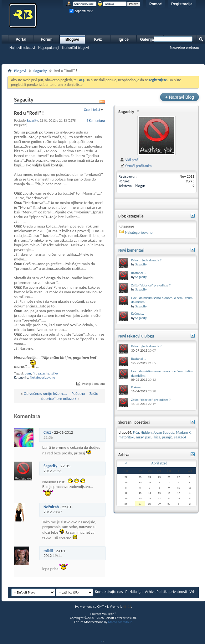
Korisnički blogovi (76, 48)
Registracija (182, 4)
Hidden (146, 432)
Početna (78, 393)
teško (54, 373)
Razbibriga (134, 592)
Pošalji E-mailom (90, 384)
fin (34, 373)
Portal (21, 39)
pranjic (167, 437)
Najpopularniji (49, 48)
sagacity (43, 373)
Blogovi (72, 39)
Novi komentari (131, 250)
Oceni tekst (92, 110)
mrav (140, 437)
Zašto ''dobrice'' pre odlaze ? (69, 396)
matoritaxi (126, 437)
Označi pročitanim (136, 166)
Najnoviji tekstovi (22, 48)
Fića (136, 432)
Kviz (98, 39)
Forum (46, 39)
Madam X (183, 432)
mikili (48, 551)
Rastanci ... (139, 273)
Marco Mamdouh (120, 622)
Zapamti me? (81, 11)
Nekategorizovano (43, 377)
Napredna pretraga (184, 47)
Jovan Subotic (164, 432)
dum (28, 373)
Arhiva (150, 592)
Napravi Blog (179, 97)
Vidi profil (129, 160)
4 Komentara (96, 121)
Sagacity (40, 71)
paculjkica (153, 437)
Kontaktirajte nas (109, 592)
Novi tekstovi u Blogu (136, 336)
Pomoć (156, 4)
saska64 (180, 437)
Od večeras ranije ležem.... (45, 393)
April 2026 (159, 463)
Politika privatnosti (172, 592)
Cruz (47, 432)
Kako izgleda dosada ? (146, 260)
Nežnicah (51, 507)
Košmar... (138, 314)
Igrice (124, 39)
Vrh (192, 592)
